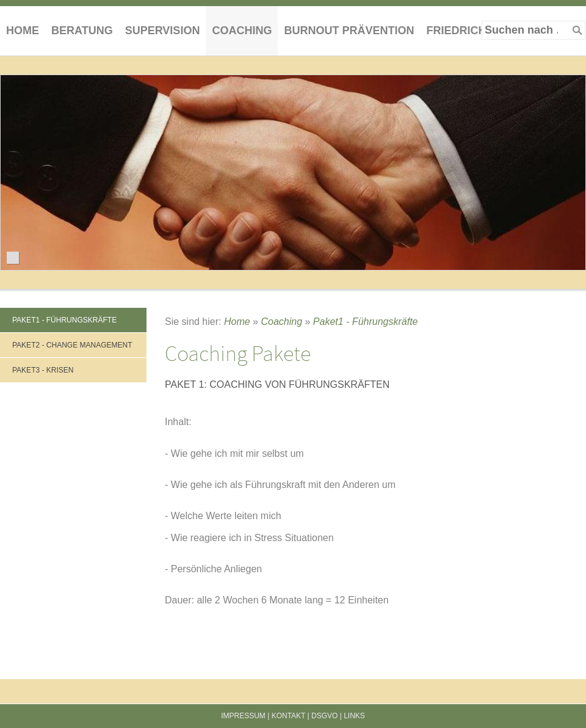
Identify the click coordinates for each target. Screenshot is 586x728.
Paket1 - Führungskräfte (64, 320)
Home (23, 31)
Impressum (243, 716)
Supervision (163, 31)
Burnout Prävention (349, 31)
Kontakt (289, 716)
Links (354, 716)
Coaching (242, 31)
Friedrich (456, 31)
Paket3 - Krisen (43, 370)
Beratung (82, 31)
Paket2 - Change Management (72, 345)
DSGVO (324, 716)
